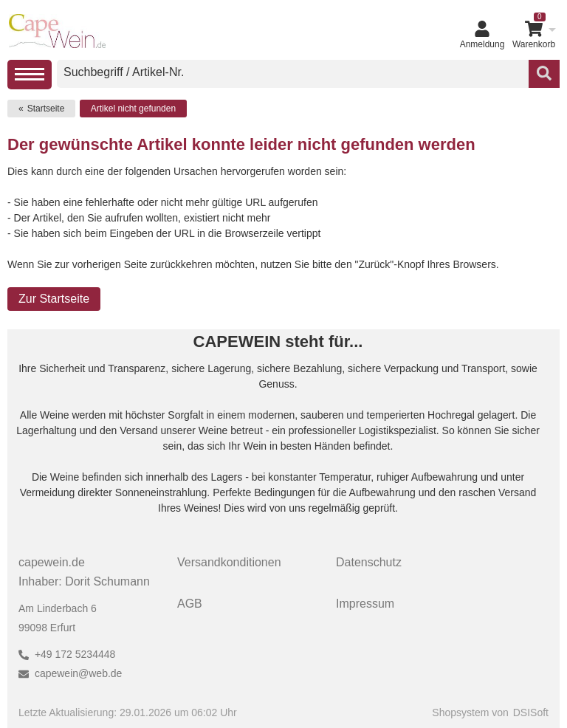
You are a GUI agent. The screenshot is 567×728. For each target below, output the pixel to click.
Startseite (46, 109)
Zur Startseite (54, 299)
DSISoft (531, 712)
